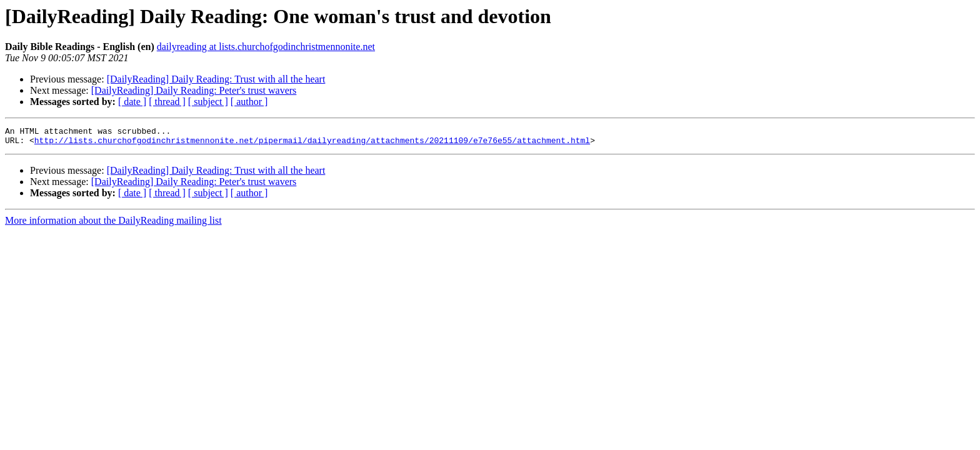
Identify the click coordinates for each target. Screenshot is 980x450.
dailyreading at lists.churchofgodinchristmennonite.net (266, 47)
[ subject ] (208, 102)
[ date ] (132, 102)
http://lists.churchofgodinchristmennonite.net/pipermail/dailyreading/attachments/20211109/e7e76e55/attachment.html (312, 144)
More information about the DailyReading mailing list (113, 224)
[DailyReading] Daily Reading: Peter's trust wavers (194, 90)
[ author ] (249, 102)
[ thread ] (167, 102)
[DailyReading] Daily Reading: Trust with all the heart (216, 79)
